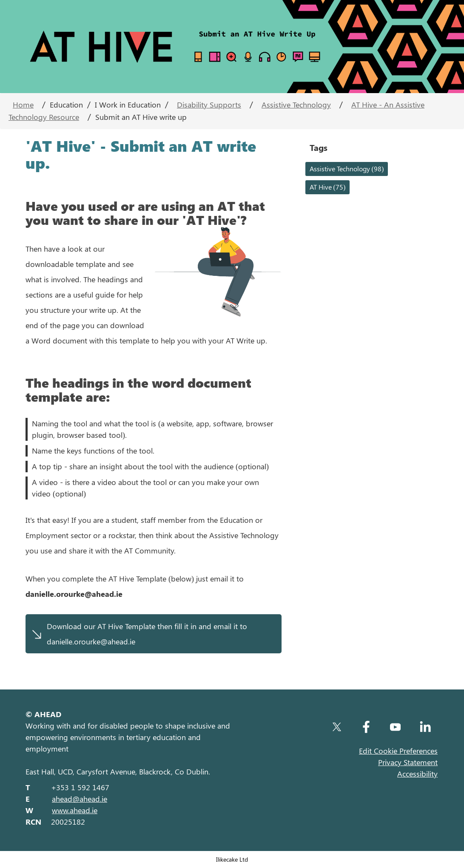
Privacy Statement (408, 762)
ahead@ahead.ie (80, 799)
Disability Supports (209, 105)
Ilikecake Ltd (232, 859)
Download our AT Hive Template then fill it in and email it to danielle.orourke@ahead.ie (147, 634)
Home (23, 105)
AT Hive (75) (328, 187)
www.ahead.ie (75, 810)
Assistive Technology (296, 105)
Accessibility (417, 774)
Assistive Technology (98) (347, 169)
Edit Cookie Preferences (398, 751)
